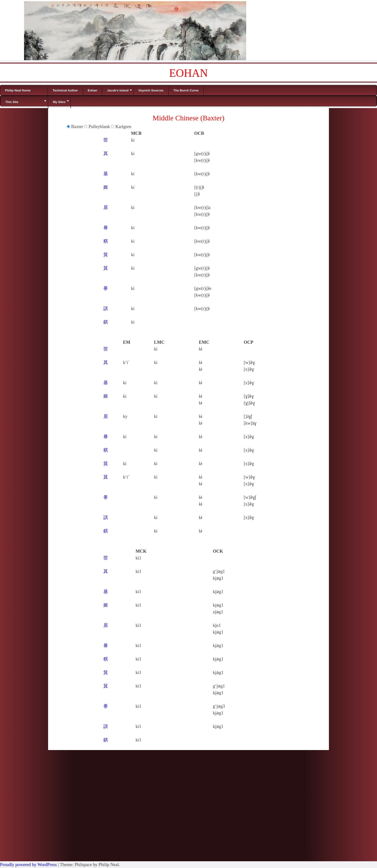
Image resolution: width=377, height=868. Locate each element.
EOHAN (189, 73)
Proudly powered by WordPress (28, 865)
